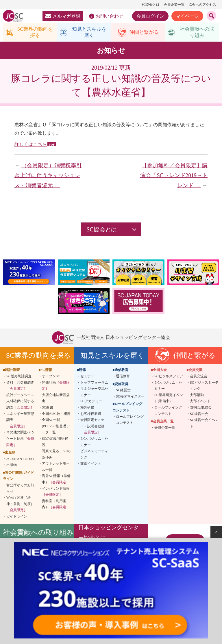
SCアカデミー (91, 402)
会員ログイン (150, 16)
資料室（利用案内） (56, 505)
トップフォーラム (94, 383)
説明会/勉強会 (201, 408)
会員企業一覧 (174, 5)
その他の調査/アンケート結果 (21, 439)
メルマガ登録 (63, 16)
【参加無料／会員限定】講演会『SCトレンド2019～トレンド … (174, 176)
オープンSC (51, 377)
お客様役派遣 (91, 414)
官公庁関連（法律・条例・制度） (20, 505)
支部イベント (91, 464)
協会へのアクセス (202, 5)
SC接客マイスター (130, 397)
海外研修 (87, 408)
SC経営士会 (199, 414)
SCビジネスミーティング (204, 386)
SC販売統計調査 (19, 377)
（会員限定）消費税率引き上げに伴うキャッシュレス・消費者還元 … (48, 176)
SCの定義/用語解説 (55, 443)
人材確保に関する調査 (20, 405)
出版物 (12, 466)
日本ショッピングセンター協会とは (109, 533)
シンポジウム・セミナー (94, 443)
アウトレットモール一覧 (56, 467)
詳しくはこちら (31, 145)
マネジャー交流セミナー (94, 393)
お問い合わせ (106, 16)
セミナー (87, 377)
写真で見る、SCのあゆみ (56, 455)
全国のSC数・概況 (56, 414)
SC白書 (48, 408)
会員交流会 (199, 377)
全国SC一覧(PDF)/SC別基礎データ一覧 (56, 427)
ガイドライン (17, 517)
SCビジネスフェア (169, 377)
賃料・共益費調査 (20, 386)
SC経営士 (123, 391)
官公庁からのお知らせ (20, 489)
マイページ (187, 16)
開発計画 (56, 386)
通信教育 (123, 377)
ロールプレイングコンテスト (130, 420)
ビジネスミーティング (94, 455)
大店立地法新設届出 (56, 399)
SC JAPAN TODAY (20, 459)
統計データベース (20, 396)
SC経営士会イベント (204, 424)
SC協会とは (150, 5)
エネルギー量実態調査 (20, 421)
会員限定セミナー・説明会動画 (92, 427)
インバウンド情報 (56, 492)
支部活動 (197, 396)
